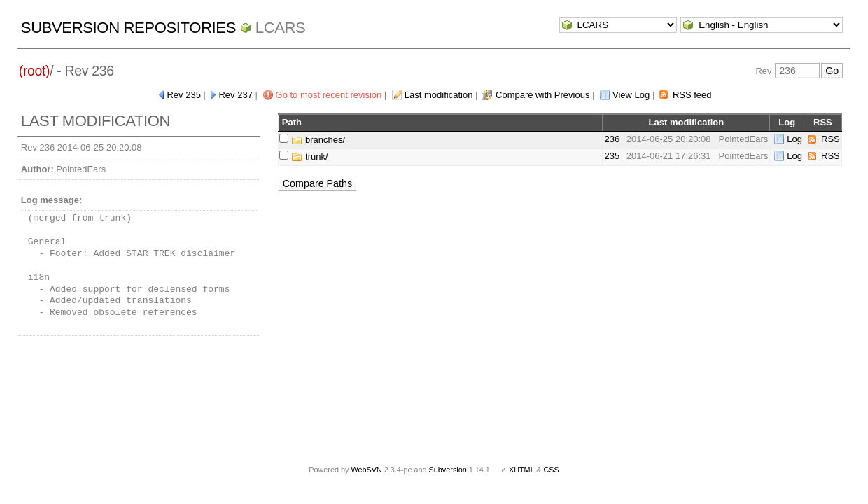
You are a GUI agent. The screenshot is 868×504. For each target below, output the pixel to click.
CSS (552, 470)
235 (612, 156)
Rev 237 (235, 95)
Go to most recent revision (329, 95)
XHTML (521, 470)
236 (612, 139)
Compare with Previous (542, 95)
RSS (831, 139)
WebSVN (366, 470)
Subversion (448, 470)
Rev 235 (183, 95)
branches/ (318, 140)
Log (794, 139)
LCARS (281, 28)
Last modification (439, 95)
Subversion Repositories (128, 28)
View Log (631, 95)
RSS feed (692, 95)
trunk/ (309, 156)
